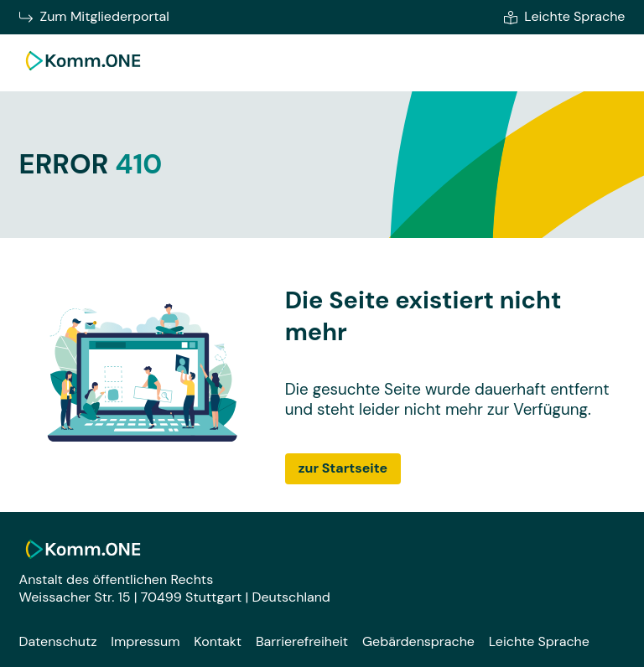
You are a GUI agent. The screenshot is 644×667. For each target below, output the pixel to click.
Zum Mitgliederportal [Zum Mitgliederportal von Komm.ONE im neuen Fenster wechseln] (94, 17)
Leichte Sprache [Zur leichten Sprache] (564, 17)
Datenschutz (58, 641)
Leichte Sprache (539, 641)
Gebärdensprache (418, 641)
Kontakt (218, 641)
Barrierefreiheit (302, 641)
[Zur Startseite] (83, 72)
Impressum (145, 641)
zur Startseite (343, 468)
